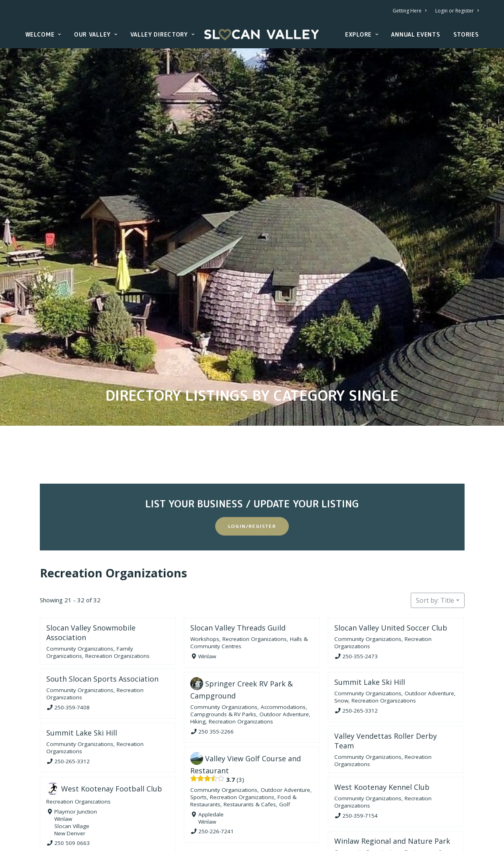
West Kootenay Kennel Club (382, 727)
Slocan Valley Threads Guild (238, 568)
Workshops (205, 579)
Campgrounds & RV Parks (223, 654)
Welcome (43, 34)
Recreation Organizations (113, 513)
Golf (285, 745)
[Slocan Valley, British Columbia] (261, 35)
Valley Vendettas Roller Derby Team (386, 681)
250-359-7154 (360, 756)
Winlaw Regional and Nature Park (392, 781)
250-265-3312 (360, 651)
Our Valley (96, 34)
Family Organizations (419, 799)
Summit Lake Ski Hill (370, 622)
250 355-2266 (216, 672)
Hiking (198, 661)
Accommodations (283, 647)
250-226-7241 (216, 772)
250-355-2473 (360, 597)
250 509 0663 (72, 783)
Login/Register (252, 467)
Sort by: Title (435, 541)
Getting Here (409, 11)
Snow (341, 641)
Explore (362, 34)
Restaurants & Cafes (250, 745)
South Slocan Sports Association (102, 619)
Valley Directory (163, 34)
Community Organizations (80, 589)
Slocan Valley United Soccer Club (391, 568)
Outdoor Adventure (284, 654)
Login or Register (457, 11)
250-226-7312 (360, 817)
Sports (199, 738)
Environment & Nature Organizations (388, 796)
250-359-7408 (72, 647)
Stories (466, 34)
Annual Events (416, 34)
